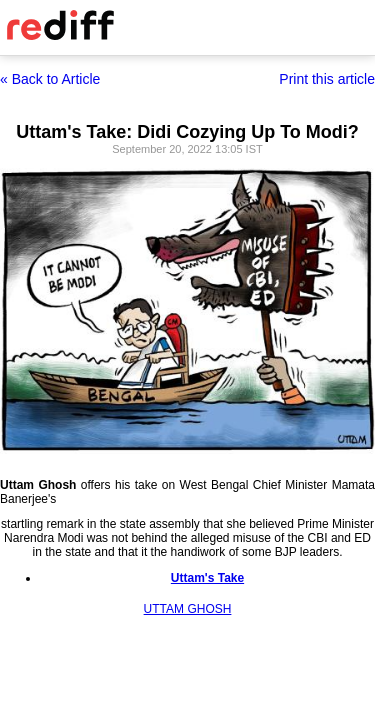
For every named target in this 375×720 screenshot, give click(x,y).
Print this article (327, 79)
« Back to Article (50, 79)
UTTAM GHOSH (188, 609)
